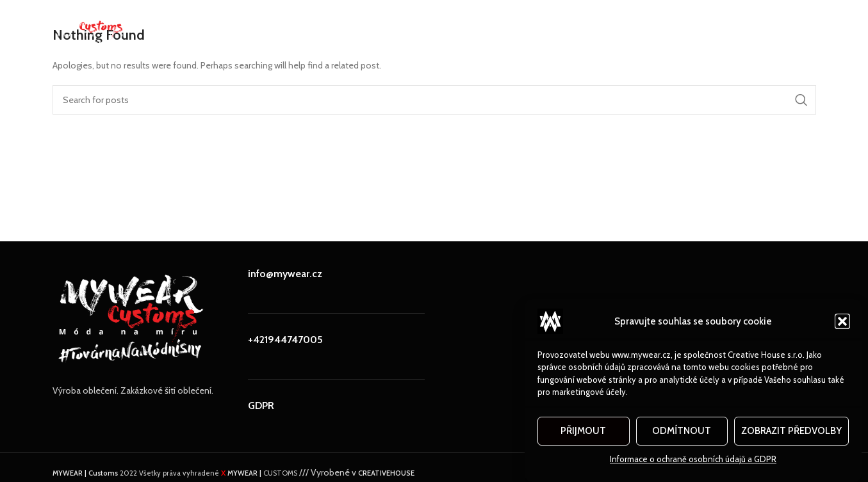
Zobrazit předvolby (791, 431)
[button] (842, 321)
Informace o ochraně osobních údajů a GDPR (693, 459)
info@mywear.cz (285, 274)
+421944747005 (285, 340)
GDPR (261, 406)
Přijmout (583, 431)
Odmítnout (682, 431)
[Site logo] (91, 28)
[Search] (434, 100)
